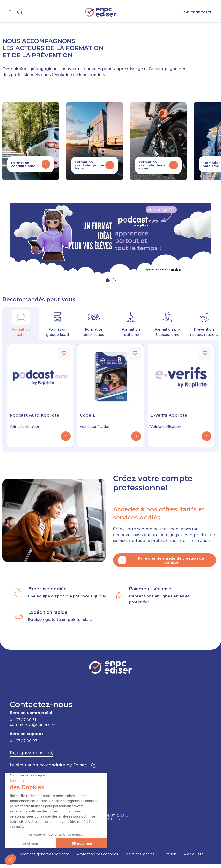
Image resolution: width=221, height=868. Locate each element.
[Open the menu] (11, 23)
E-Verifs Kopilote (169, 415)
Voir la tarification (25, 427)
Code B (88, 415)
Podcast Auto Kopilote (34, 415)
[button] (108, 280)
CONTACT (197, 5)
